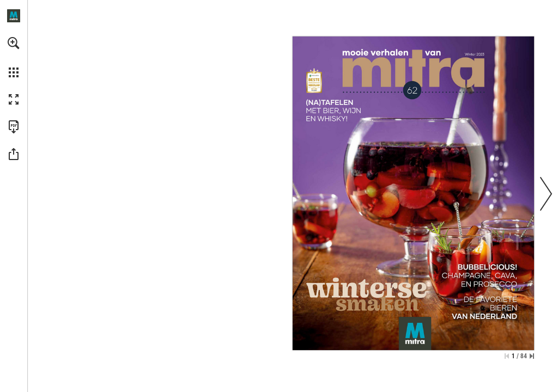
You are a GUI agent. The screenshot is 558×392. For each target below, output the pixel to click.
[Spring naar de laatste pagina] (532, 356)
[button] (14, 43)
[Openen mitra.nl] (14, 16)
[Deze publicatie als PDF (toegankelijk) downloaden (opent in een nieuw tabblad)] (14, 127)
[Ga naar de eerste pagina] (507, 356)
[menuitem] (14, 57)
